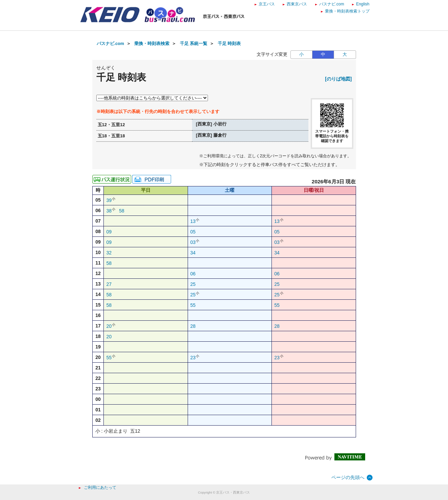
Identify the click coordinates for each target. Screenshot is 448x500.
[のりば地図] (338, 79)
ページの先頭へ (348, 477)
